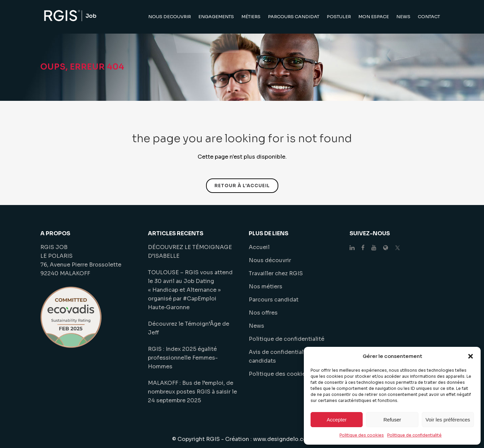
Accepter (337, 420)
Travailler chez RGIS (276, 273)
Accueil (259, 247)
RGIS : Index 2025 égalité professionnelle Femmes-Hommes (183, 358)
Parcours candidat (274, 300)
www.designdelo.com (283, 439)
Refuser (392, 420)
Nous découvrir (270, 260)
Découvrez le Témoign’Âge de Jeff (189, 328)
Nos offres (263, 313)
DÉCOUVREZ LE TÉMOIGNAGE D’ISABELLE (190, 252)
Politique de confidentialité (414, 435)
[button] (471, 356)
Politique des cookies (362, 435)
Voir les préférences (448, 420)
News (256, 326)
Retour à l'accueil (242, 186)
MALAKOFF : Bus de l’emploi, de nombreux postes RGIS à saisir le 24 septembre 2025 (192, 392)
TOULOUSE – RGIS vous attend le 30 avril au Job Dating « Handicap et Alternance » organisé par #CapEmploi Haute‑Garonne (190, 290)
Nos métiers (266, 287)
